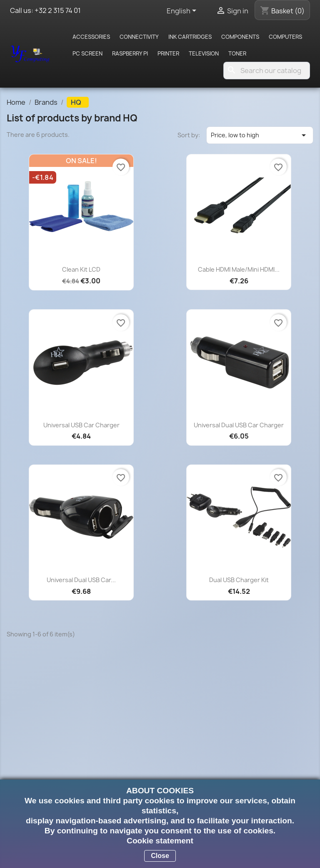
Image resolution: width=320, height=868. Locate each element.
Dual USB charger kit (239, 580)
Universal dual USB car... (81, 580)
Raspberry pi (130, 53)
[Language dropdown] (183, 11)
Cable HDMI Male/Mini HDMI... (239, 269)
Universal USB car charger (81, 425)
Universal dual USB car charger (239, 425)
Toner (237, 53)
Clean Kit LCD (81, 269)
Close (160, 856)
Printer (168, 53)
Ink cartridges (190, 37)
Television (204, 53)
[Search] (267, 71)
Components (240, 37)
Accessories (91, 37)
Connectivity (139, 37)
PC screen (87, 53)
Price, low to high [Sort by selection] (260, 135)
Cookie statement (160, 841)
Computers (285, 37)
